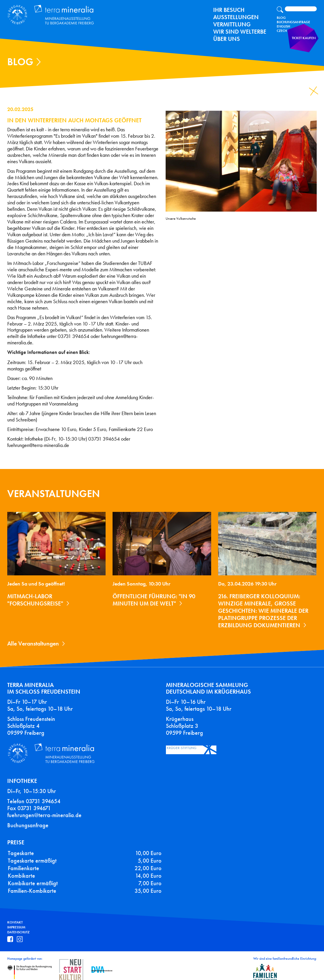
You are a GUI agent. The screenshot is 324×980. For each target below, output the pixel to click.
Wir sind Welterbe (240, 32)
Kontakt (15, 917)
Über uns (227, 39)
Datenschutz (18, 927)
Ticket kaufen (305, 42)
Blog (281, 18)
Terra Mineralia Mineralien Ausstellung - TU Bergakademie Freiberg (48, 14)
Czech (282, 31)
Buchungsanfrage (293, 22)
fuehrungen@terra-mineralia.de (44, 810)
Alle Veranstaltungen (33, 643)
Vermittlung (232, 24)
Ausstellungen (236, 17)
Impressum (16, 922)
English (283, 26)
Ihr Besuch (229, 10)
